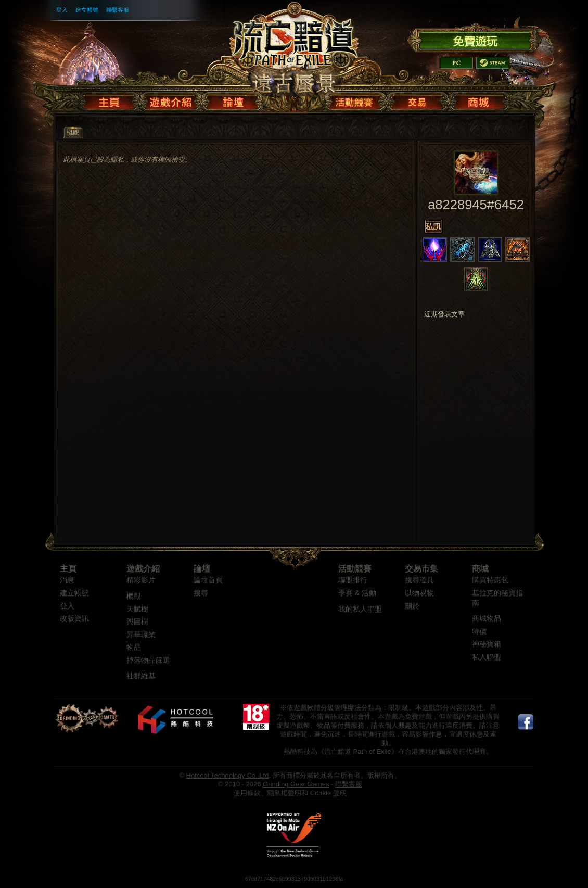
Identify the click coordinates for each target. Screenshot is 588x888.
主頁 (68, 569)
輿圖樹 (137, 622)
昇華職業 (141, 635)
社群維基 (141, 676)
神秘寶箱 (487, 644)
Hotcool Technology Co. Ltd (228, 775)
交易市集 (421, 569)
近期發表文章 (444, 314)
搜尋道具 (419, 580)
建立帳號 (87, 10)
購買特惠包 (490, 580)
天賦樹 (137, 609)
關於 (412, 606)
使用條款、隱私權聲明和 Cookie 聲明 (290, 793)
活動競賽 (355, 569)
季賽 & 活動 (357, 593)
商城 (480, 569)
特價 (479, 632)
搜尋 (201, 593)
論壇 (202, 569)
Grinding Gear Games (296, 784)
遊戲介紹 (143, 569)
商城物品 (487, 619)
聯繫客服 (118, 10)
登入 (62, 10)
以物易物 (419, 593)
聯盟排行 (353, 580)
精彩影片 (141, 580)
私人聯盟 (487, 657)
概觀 (134, 596)
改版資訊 (74, 619)
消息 (67, 580)
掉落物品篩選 (148, 660)
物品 (134, 647)
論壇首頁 (208, 580)
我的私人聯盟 (360, 609)
